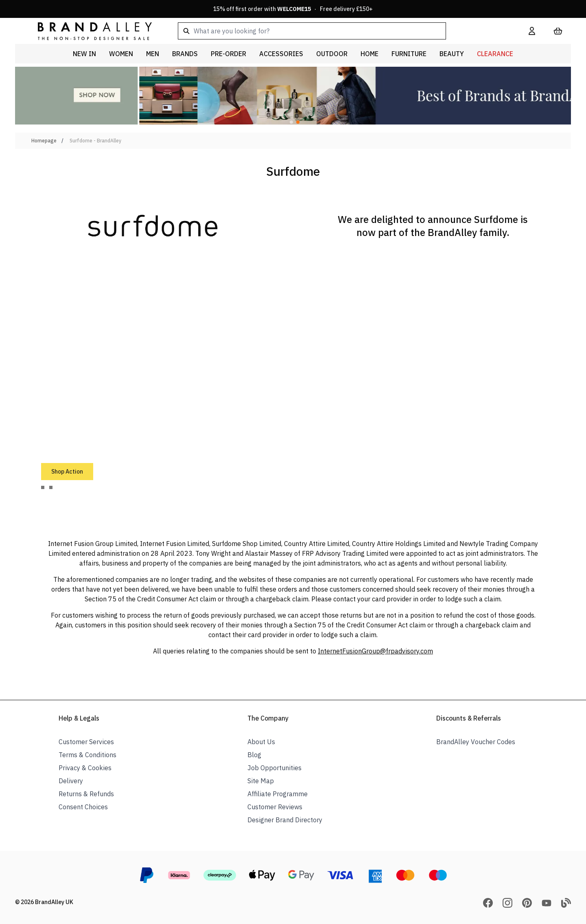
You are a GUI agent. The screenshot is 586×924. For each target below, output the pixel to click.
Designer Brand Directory (285, 820)
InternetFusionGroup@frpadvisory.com (375, 651)
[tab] (43, 487)
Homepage (44, 141)
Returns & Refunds (86, 794)
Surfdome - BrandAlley (95, 141)
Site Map (261, 781)
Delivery (71, 781)
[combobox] (340, 31)
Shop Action (67, 472)
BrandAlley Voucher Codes (476, 742)
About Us (261, 742)
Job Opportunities (274, 768)
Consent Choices (83, 807)
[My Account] (532, 31)
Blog (254, 755)
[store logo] (88, 31)
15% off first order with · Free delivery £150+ (293, 9)
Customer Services (86, 742)
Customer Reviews (275, 807)
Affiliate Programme (278, 794)
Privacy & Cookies (85, 768)
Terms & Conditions (87, 755)
